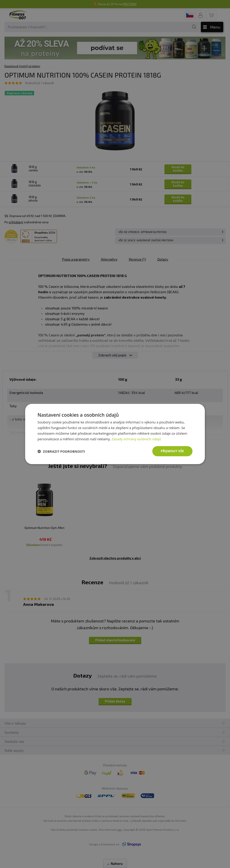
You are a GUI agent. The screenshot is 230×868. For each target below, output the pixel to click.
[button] (61, 451)
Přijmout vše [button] (172, 451)
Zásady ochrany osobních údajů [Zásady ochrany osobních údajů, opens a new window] (136, 439)
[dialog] (115, 434)
